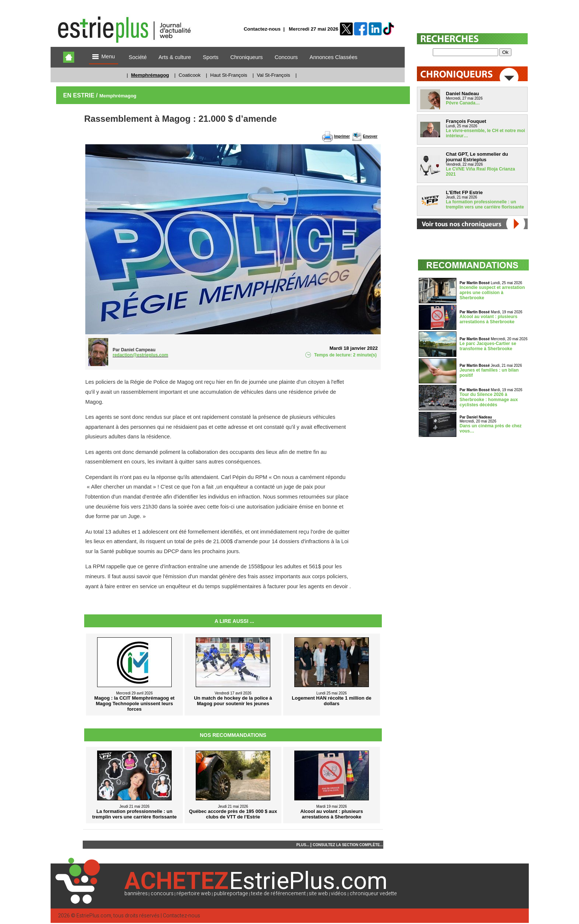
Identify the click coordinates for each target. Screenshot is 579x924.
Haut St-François (229, 75)
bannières (136, 894)
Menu (104, 57)
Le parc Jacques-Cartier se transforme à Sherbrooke (488, 346)
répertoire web (194, 894)
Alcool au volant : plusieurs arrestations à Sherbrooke (489, 319)
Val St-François (273, 75)
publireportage (231, 894)
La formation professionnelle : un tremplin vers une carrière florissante (485, 204)
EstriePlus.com (94, 916)
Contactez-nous (262, 29)
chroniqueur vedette (373, 894)
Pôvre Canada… (463, 103)
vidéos (339, 894)
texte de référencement (278, 894)
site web (318, 894)
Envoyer (370, 136)
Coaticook (190, 75)
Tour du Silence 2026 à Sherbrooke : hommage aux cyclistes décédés (489, 400)
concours (162, 894)
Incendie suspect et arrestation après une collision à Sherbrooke (492, 293)
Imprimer (342, 136)
